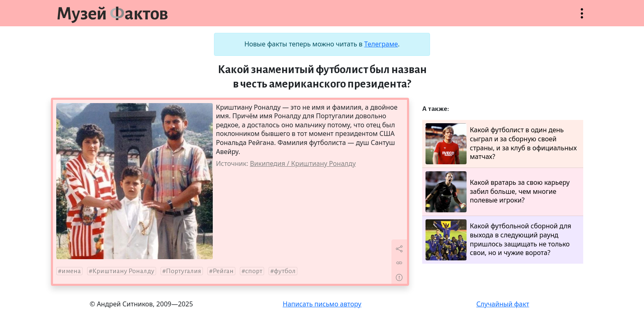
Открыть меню (582, 17)
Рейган (223, 271)
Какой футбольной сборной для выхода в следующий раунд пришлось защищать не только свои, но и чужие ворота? (498, 240)
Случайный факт (503, 304)
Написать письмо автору (322, 304)
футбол (285, 271)
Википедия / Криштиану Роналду (303, 163)
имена (71, 271)
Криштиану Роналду (123, 271)
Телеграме (381, 44)
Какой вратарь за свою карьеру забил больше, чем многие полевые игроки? (498, 192)
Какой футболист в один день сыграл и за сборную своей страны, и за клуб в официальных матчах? (501, 144)
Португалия (184, 271)
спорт (254, 271)
